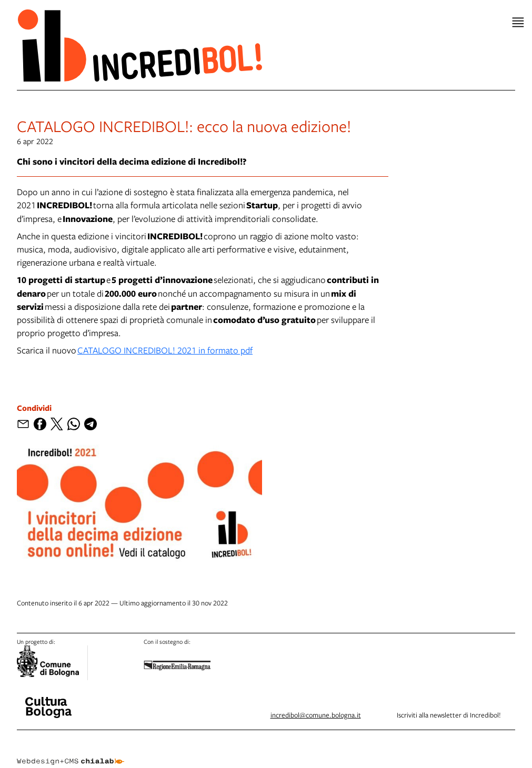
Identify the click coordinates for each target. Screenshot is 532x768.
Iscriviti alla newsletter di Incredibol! (449, 715)
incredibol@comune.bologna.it (316, 715)
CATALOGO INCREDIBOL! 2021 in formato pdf (165, 350)
